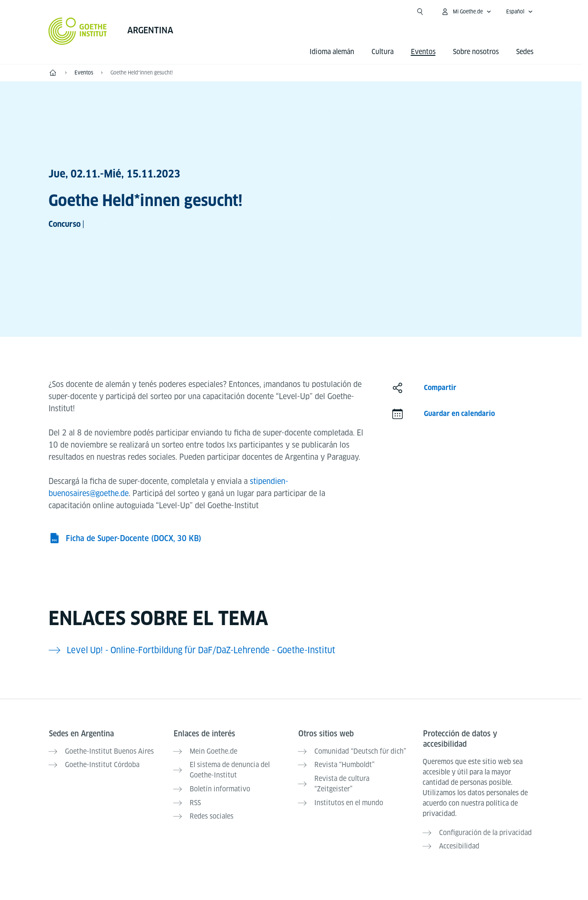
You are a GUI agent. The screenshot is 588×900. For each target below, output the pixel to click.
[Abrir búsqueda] (420, 12)
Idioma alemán (332, 52)
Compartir (440, 388)
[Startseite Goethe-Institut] (78, 31)
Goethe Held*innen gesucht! (142, 73)
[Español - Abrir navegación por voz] (520, 12)
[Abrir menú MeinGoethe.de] (466, 12)
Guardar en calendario (459, 414)
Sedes (525, 52)
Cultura (383, 52)
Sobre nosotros (476, 52)
